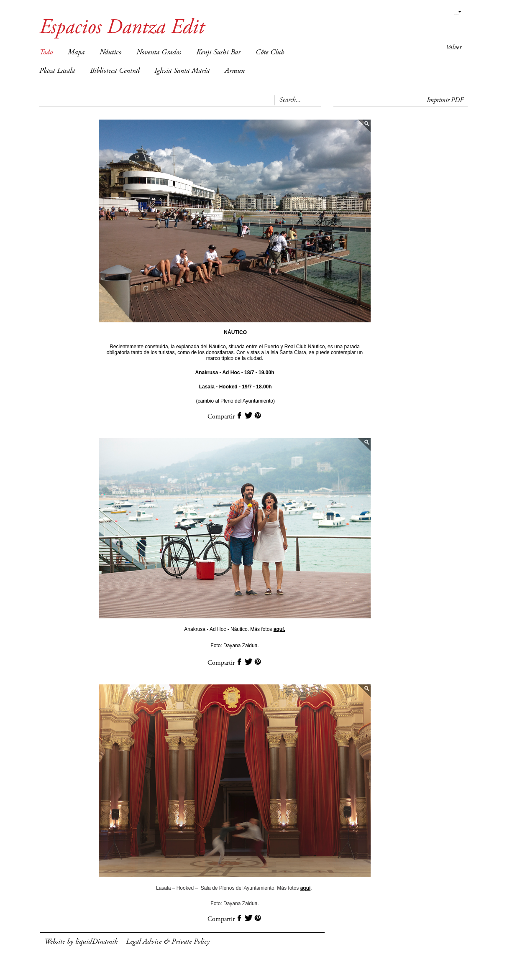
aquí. (279, 629)
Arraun (235, 71)
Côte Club (270, 53)
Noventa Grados (159, 53)
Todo (46, 53)
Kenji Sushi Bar (218, 53)
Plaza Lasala (57, 71)
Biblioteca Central (115, 71)
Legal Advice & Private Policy (168, 942)
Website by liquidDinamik (81, 942)
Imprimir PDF (445, 100)
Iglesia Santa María (182, 71)
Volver (454, 48)
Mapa (76, 53)
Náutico (110, 53)
